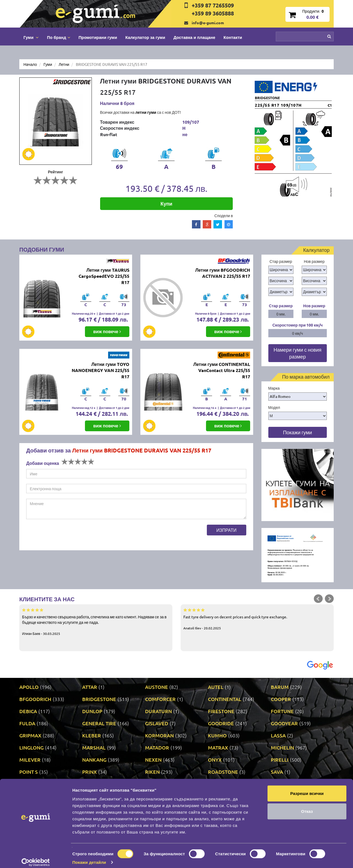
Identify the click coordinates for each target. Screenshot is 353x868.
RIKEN (152, 772)
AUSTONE (157, 687)
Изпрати (227, 530)
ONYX (215, 760)
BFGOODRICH (35, 699)
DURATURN (158, 711)
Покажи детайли (89, 857)
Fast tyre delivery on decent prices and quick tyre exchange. (257, 619)
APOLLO (29, 687)
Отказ (307, 806)
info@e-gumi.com (208, 23)
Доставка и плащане (194, 37)
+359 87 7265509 (213, 5)
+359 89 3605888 (213, 13)
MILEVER (30, 760)
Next (329, 599)
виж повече (107, 331)
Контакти (233, 37)
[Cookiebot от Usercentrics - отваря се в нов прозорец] (36, 857)
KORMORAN (159, 735)
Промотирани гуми (98, 37)
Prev (318, 599)
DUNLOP (92, 711)
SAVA (277, 772)
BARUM (280, 687)
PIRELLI (280, 760)
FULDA (27, 723)
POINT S (29, 772)
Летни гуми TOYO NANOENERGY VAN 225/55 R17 (101, 370)
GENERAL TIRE (99, 723)
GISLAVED (157, 723)
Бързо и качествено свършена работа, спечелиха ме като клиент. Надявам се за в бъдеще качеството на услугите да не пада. (96, 621)
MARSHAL (94, 747)
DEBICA (28, 711)
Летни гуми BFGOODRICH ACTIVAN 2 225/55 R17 (223, 273)
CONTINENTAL (225, 699)
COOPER (281, 699)
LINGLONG (31, 747)
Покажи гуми (297, 432)
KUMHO (217, 735)
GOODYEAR (284, 723)
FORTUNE (282, 711)
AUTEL (216, 687)
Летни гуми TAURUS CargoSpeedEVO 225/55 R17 (104, 276)
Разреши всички (307, 788)
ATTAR (90, 687)
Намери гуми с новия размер (298, 353)
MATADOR (157, 747)
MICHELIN (282, 747)
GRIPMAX (30, 735)
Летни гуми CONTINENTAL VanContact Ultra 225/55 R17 (222, 370)
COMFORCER (160, 699)
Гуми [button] (31, 37)
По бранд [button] (58, 37)
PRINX (89, 772)
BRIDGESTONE (99, 699)
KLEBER (92, 735)
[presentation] (68, 535)
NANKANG (94, 760)
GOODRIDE (221, 723)
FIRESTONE (221, 711)
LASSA (278, 735)
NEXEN (153, 760)
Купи (166, 203)
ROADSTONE (223, 772)
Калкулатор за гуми (145, 37)
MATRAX (218, 747)
